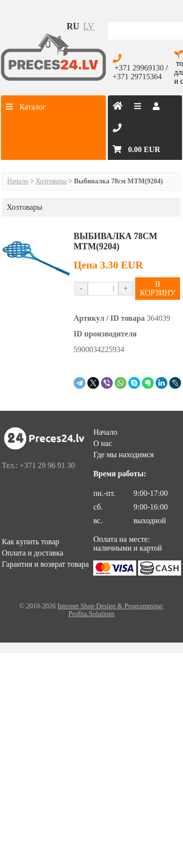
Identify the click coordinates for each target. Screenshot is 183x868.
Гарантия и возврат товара (45, 564)
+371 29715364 (137, 77)
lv (89, 26)
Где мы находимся (123, 455)
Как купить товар (31, 542)
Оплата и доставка (33, 553)
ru (73, 26)
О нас (102, 443)
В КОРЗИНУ (157, 288)
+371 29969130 (139, 68)
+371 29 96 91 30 (47, 465)
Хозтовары (51, 181)
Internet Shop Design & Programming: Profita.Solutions (111, 610)
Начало (18, 181)
